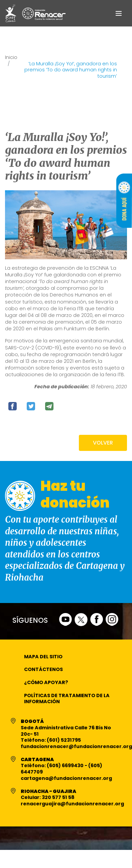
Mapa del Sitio (43, 657)
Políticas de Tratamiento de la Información (67, 699)
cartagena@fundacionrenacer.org (66, 778)
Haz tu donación (75, 494)
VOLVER (103, 443)
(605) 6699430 (66, 765)
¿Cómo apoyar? (46, 682)
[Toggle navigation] (119, 13)
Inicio (11, 57)
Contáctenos (43, 669)
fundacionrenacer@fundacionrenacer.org (76, 746)
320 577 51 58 (58, 797)
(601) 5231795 (64, 740)
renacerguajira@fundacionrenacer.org (72, 804)
